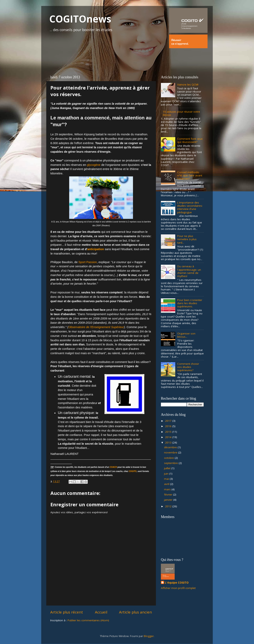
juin (167, 474)
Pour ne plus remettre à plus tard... (187, 239)
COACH (113, 467)
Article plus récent (67, 612)
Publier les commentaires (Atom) (88, 620)
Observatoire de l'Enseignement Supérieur (96, 327)
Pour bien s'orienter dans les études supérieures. (190, 303)
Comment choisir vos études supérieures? (188, 367)
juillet (168, 468)
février (169, 495)
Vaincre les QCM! (188, 85)
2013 (169, 442)
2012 (169, 506)
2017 (169, 421)
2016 (169, 426)
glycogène (94, 165)
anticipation (96, 249)
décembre (171, 447)
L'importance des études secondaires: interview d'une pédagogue (190, 207)
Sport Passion (88, 262)
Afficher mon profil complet (178, 588)
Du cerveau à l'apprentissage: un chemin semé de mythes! (189, 271)
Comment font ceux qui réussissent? (190, 140)
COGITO (132, 471)
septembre (171, 463)
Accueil (101, 612)
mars (168, 489)
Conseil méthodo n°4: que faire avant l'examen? (190, 175)
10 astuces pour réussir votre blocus (181, 113)
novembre (171, 452)
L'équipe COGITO (177, 583)
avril (167, 484)
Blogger (149, 636)
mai (167, 479)
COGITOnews (80, 19)
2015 (169, 432)
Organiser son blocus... (186, 335)
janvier (169, 500)
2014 (169, 437)
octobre (169, 458)
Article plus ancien (135, 612)
